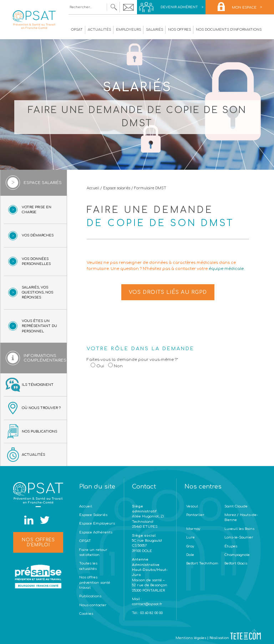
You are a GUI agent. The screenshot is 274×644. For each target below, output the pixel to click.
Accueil (93, 188)
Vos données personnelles (36, 261)
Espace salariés (117, 188)
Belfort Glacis (236, 563)
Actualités (99, 30)
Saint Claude (236, 506)
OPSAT (77, 30)
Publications (90, 596)
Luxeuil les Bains (239, 529)
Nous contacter (93, 605)
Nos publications (39, 431)
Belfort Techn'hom (202, 563)
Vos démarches (38, 235)
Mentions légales (191, 638)
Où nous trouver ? (41, 408)
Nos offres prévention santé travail (95, 582)
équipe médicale (226, 269)
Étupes (231, 546)
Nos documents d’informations (229, 30)
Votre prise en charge (37, 210)
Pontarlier (195, 515)
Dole (190, 555)
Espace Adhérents (96, 532)
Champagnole (237, 555)
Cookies (86, 614)
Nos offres (179, 30)
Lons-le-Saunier (239, 537)
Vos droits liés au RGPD (168, 292)
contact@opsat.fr (148, 604)
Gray (190, 546)
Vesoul (192, 506)
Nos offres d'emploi (38, 542)
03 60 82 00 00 (151, 613)
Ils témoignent (38, 385)
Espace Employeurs (97, 523)
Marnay (193, 529)
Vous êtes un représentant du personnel (39, 326)
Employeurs (128, 30)
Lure (191, 537)
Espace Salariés (93, 515)
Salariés (154, 30)
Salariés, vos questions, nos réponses (37, 293)
